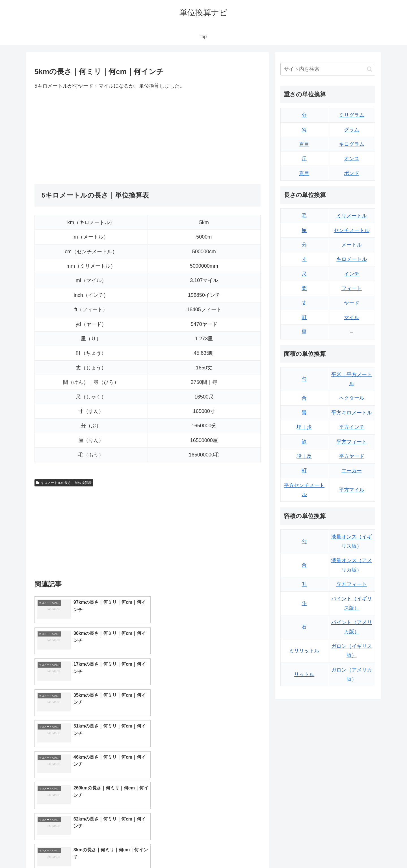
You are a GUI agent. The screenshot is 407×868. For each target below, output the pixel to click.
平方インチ (352, 427)
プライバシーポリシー (356, 850)
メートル (352, 245)
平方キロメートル (352, 413)
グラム (352, 130)
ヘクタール (352, 398)
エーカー (352, 471)
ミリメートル (352, 216)
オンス (352, 159)
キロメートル (352, 259)
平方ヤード (352, 456)
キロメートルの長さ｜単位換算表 (64, 483)
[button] (370, 69)
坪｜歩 (304, 427)
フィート (352, 288)
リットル (304, 674)
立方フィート (352, 584)
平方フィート (352, 442)
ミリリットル (304, 651)
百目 (304, 144)
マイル (352, 317)
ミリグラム (352, 115)
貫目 (304, 173)
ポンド (352, 173)
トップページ (318, 850)
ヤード (352, 303)
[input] (328, 69)
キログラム (352, 144)
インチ (352, 274)
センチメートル (352, 230)
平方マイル (352, 490)
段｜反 (304, 456)
